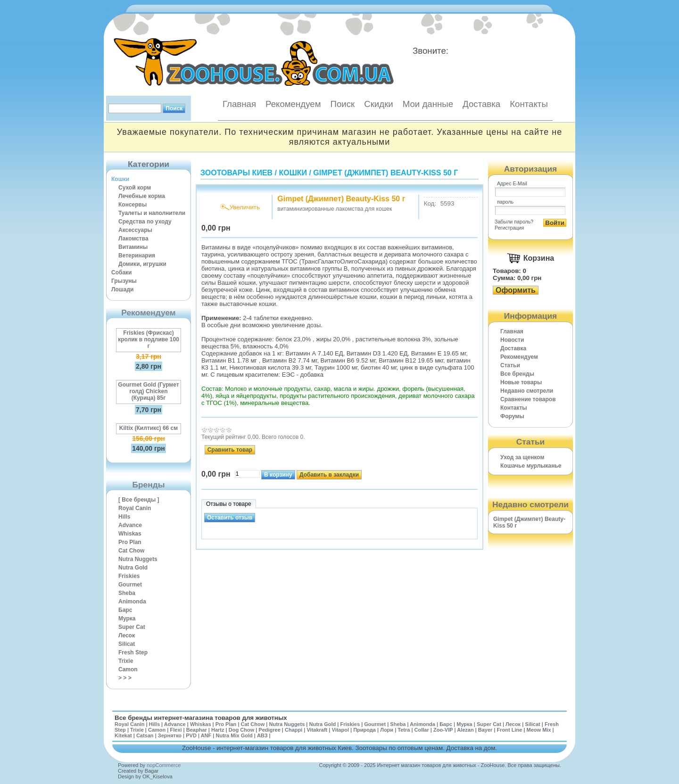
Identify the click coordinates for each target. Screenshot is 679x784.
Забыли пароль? (514, 222)
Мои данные (428, 104)
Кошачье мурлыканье (531, 466)
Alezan (465, 730)
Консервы (132, 205)
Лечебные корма (142, 196)
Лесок (127, 635)
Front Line (510, 730)
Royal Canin (135, 508)
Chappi (294, 730)
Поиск (342, 104)
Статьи (510, 365)
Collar (422, 730)
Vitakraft (317, 730)
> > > (125, 678)
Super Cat (132, 627)
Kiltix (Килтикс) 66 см (149, 428)
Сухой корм (135, 188)
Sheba (127, 593)
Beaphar (197, 730)
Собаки (121, 272)
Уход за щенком (522, 457)
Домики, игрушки (142, 264)
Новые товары (521, 382)
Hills (124, 517)
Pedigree (269, 730)
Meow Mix (539, 730)
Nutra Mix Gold (234, 735)
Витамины (133, 247)
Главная (239, 104)
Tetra (404, 730)
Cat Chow (131, 551)
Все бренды (517, 374)
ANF (206, 735)
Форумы (512, 416)
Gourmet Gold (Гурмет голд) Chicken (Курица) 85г (148, 391)
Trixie (126, 661)
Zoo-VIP (443, 730)
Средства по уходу (145, 222)
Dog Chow (241, 730)
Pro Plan (130, 542)
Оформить (516, 290)
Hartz (218, 730)
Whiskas (130, 534)
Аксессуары (135, 230)
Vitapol (340, 730)
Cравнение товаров (528, 399)
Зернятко (170, 735)
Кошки (120, 179)
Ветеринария (137, 256)
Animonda (132, 602)
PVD (191, 735)
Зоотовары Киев (236, 173)
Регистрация (509, 228)
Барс (125, 610)
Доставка (481, 104)
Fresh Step (133, 652)
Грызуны (124, 281)
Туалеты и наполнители (152, 213)
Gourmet (130, 585)
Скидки (379, 104)
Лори (387, 730)
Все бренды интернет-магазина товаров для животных (201, 718)
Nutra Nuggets (138, 559)
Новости (512, 340)
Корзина (539, 258)
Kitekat (123, 735)
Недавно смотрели (527, 391)
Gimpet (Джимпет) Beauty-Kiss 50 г (385, 173)
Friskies (129, 576)
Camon (128, 669)
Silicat (127, 644)
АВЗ (262, 735)
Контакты (529, 104)
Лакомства (133, 239)
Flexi (176, 730)
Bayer (485, 730)
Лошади (122, 289)
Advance (130, 525)
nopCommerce (164, 765)
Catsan (145, 735)
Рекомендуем (293, 104)
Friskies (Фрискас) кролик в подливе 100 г (149, 339)
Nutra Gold (133, 568)
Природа (364, 730)
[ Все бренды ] (139, 500)
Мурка (127, 619)
